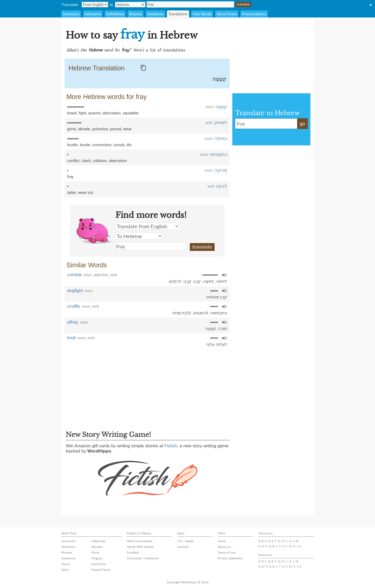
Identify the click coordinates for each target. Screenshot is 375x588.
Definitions (115, 14)
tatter (71, 192)
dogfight (75, 291)
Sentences (155, 14)
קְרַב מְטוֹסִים (217, 297)
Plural (95, 552)
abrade (84, 129)
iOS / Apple (185, 541)
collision (100, 161)
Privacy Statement (230, 558)
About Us (224, 547)
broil (71, 338)
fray (190, 4)
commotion (102, 145)
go (302, 124)
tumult (119, 145)
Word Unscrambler (140, 541)
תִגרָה (223, 328)
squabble (131, 113)
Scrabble (133, 552)
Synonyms (71, 14)
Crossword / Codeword (143, 558)
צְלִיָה (210, 344)
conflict (73, 161)
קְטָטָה (219, 79)
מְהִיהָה (221, 170)
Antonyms (93, 14)
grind (71, 129)
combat (74, 275)
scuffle (74, 306)
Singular (97, 558)
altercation (112, 113)
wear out (86, 192)
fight (82, 113)
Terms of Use (227, 552)
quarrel (94, 113)
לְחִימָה (209, 281)
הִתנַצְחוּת (218, 154)
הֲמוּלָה (221, 138)
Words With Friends (140, 547)
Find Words (202, 14)
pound (116, 129)
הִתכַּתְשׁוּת (219, 313)
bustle (85, 145)
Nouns (66, 564)
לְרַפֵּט (222, 186)
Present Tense (101, 570)
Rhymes (136, 14)
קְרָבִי (187, 281)
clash (86, 161)
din (129, 145)
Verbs (65, 570)
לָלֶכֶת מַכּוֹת (182, 313)
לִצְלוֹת (222, 344)
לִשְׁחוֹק (221, 123)
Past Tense (99, 564)
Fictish (171, 446)
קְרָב (197, 281)
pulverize (100, 129)
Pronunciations (254, 14)
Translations (178, 14)
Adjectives (98, 541)
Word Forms (227, 14)
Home (222, 541)
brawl (72, 113)
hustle (72, 145)
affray (73, 322)
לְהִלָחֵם (175, 281)
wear (127, 129)
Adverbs (97, 547)
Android (183, 547)
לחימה (222, 281)
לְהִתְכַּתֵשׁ (201, 313)
